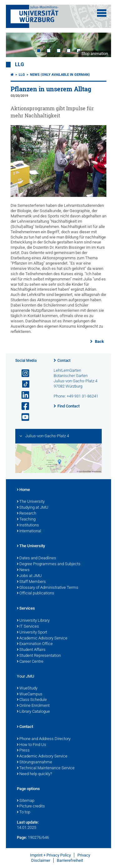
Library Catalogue (33, 712)
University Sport (32, 633)
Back (99, 341)
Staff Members (31, 582)
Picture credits (31, 807)
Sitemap (26, 801)
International (29, 531)
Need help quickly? (34, 774)
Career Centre (30, 662)
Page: (22, 837)
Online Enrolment (33, 706)
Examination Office (35, 644)
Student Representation (39, 656)
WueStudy (27, 688)
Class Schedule (32, 700)
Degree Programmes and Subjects (49, 564)
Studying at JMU (33, 508)
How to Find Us (32, 745)
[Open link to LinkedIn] (23, 395)
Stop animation (95, 54)
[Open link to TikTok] (23, 384)
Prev (17, 45)
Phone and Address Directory (44, 739)
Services (26, 609)
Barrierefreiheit (70, 860)
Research (27, 514)
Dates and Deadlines (37, 558)
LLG (19, 65)
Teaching (26, 520)
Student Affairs (31, 650)
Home (23, 490)
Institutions (28, 525)
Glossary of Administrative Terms (48, 588)
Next (100, 45)
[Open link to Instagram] (23, 373)
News (23, 570)
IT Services (28, 627)
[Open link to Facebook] (23, 406)
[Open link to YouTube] (23, 417)
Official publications (36, 593)
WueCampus (30, 694)
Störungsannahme (34, 762)
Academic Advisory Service (42, 639)
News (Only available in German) (60, 75)
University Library (33, 621)
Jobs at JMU (29, 576)
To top (24, 812)
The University (31, 502)
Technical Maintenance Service (46, 768)
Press (23, 751)
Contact (64, 361)
